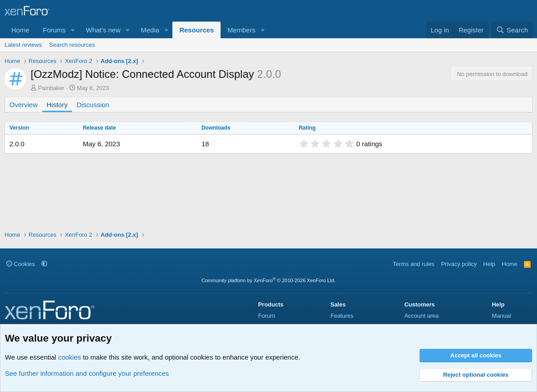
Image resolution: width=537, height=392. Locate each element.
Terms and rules (414, 264)
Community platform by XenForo (269, 280)
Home (20, 30)
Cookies (21, 264)
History (57, 105)
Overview (24, 105)
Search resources (72, 45)
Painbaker (52, 88)
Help (490, 264)
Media (150, 30)
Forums (54, 30)
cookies (70, 357)
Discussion (93, 105)
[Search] (512, 30)
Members (241, 30)
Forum (266, 316)
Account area (422, 316)
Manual (502, 316)
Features (342, 316)
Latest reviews (23, 45)
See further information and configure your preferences (87, 373)
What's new (103, 30)
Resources (196, 30)
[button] (73, 30)
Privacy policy (459, 264)
